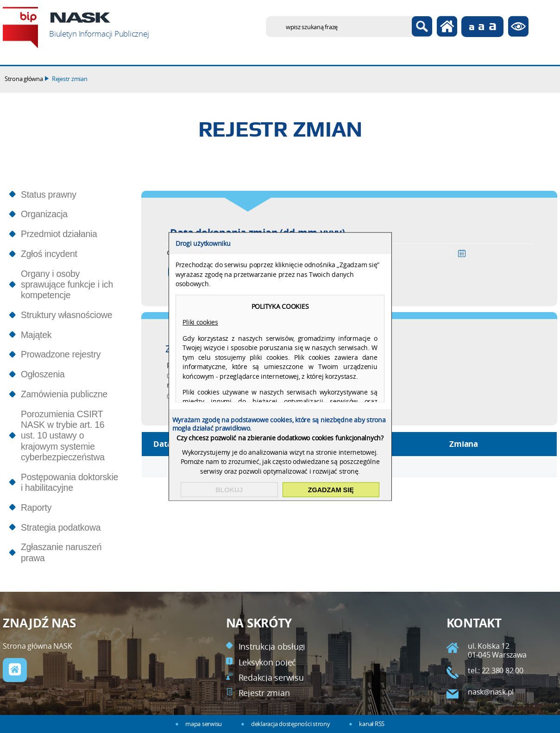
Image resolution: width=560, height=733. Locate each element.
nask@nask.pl (491, 692)
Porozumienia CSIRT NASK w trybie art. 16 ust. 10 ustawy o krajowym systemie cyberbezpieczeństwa (63, 435)
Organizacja (44, 214)
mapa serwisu (204, 724)
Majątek (36, 335)
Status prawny (49, 194)
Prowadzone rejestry (61, 354)
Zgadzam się (331, 490)
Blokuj (229, 490)
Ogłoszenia (43, 374)
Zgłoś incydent (49, 254)
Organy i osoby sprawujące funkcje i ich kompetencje (67, 285)
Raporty (36, 507)
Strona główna (24, 79)
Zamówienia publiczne (64, 394)
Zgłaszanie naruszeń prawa (61, 552)
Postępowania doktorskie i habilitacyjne (69, 482)
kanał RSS (372, 724)
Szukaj (422, 27)
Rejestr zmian (70, 79)
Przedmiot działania (59, 234)
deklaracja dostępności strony (290, 724)
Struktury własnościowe (66, 315)
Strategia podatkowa (61, 527)
